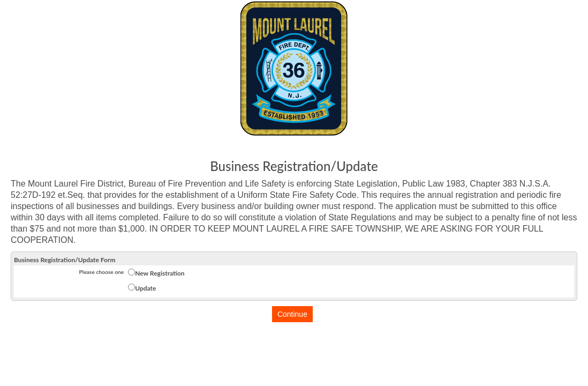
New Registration (160, 273)
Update (145, 288)
